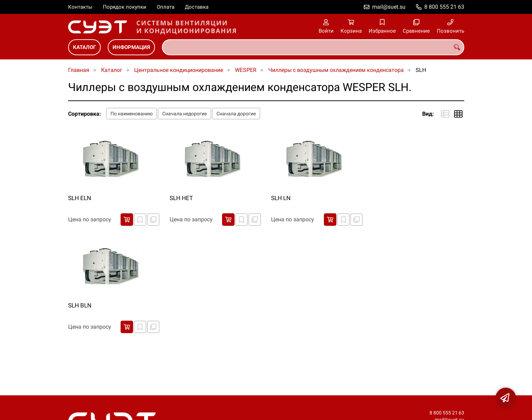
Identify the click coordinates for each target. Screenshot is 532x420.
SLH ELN (80, 198)
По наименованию (132, 114)
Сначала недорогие (185, 114)
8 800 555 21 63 (444, 7)
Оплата (166, 7)
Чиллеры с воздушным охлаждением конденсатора (336, 70)
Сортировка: (85, 114)
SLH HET (181, 198)
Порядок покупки (125, 7)
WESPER (246, 70)
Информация (131, 47)
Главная (79, 70)
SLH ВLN (80, 305)
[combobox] (313, 47)
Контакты (80, 7)
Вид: (428, 114)
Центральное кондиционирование (179, 70)
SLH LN (281, 198)
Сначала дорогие (236, 114)
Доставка (197, 7)
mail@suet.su (389, 7)
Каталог (84, 47)
